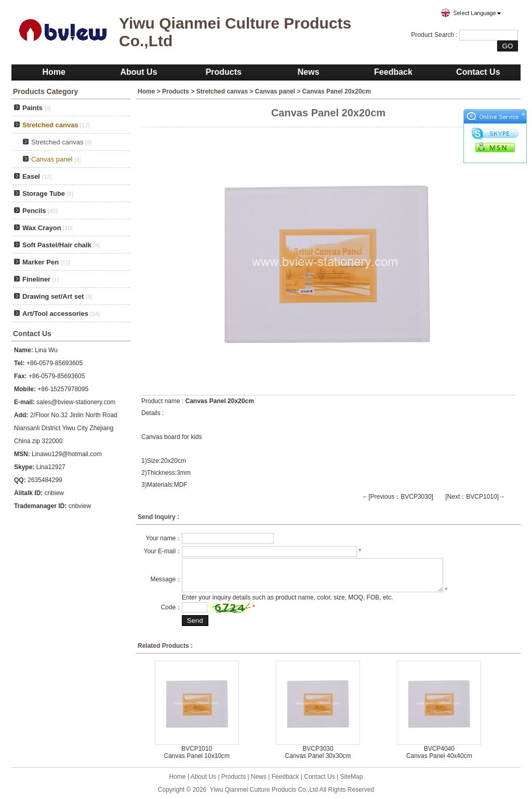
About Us (138, 72)
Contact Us (478, 72)
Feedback (393, 72)
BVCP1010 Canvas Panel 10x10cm (197, 752)
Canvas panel (275, 91)
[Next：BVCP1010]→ (475, 497)
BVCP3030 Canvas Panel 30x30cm (318, 752)
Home (54, 72)
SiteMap (351, 777)
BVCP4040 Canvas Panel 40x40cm (439, 752)
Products (224, 72)
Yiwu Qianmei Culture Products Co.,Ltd (264, 790)
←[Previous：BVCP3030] (398, 497)
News (309, 72)
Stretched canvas (57, 142)
